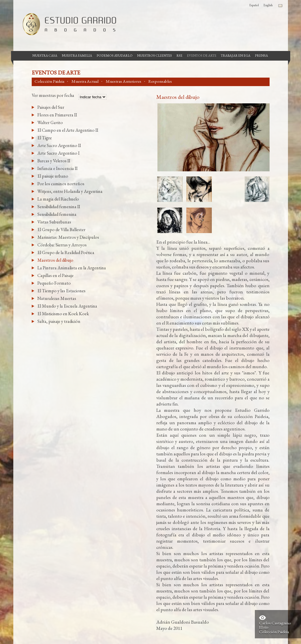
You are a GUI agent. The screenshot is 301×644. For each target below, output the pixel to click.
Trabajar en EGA (236, 56)
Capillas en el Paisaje (55, 275)
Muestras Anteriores (123, 81)
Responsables (160, 81)
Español (254, 5)
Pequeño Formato (54, 283)
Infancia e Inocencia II (57, 168)
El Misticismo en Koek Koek (63, 314)
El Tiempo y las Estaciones (61, 291)
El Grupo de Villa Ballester (61, 230)
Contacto (280, 6)
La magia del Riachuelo (58, 199)
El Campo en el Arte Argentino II (68, 130)
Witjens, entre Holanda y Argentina (70, 191)
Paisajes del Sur (51, 107)
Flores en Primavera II (57, 115)
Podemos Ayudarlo (115, 56)
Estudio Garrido (67, 24)
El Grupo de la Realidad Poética (66, 252)
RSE (179, 56)
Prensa (261, 56)
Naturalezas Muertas (57, 298)
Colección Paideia (49, 81)
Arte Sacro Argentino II (59, 145)
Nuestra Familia (77, 56)
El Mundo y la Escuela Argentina (67, 306)
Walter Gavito (50, 122)
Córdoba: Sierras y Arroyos (62, 245)
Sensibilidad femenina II (59, 207)
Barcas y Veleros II (54, 161)
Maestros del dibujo (55, 260)
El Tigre (45, 138)
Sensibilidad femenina (57, 214)
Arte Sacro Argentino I (58, 153)
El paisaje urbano (53, 176)
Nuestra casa (45, 56)
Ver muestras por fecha (53, 96)
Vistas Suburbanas (54, 222)
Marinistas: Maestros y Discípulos (68, 237)
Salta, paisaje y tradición (59, 321)
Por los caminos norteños (61, 184)
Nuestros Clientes (154, 56)
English (268, 5)
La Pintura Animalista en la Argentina (72, 268)
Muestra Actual (85, 81)
